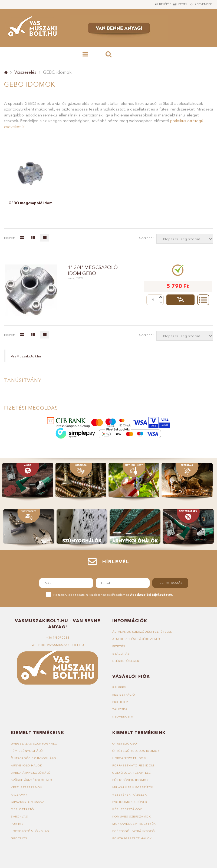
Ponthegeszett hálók (132, 838)
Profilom (120, 702)
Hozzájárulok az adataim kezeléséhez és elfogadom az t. (113, 595)
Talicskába (180, 300)
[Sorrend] (185, 239)
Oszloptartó (23, 809)
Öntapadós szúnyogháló (34, 758)
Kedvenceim (123, 716)
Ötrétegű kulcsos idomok (136, 751)
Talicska (120, 709)
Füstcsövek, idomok (130, 780)
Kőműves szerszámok (132, 816)
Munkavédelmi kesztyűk (134, 824)
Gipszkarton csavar (29, 802)
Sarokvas (19, 816)
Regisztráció (124, 695)
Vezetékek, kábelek (129, 795)
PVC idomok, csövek (130, 802)
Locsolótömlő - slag (30, 831)
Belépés (149, 4)
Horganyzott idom (130, 758)
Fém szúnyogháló (27, 751)
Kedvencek (200, 4)
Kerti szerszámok (27, 787)
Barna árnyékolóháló (31, 773)
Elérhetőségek (126, 661)
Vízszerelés (25, 72)
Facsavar (19, 795)
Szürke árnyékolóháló (32, 780)
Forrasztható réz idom (134, 765)
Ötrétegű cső (125, 743)
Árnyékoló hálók (27, 765)
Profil (174, 4)
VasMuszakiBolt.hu (26, 356)
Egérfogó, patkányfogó (134, 831)
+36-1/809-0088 (58, 638)
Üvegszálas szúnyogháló (34, 743)
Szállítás (121, 653)
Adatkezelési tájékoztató (136, 639)
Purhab (17, 824)
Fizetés (119, 646)
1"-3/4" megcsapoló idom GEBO (94, 270)
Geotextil (20, 838)
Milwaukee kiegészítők (133, 787)
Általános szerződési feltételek (143, 632)
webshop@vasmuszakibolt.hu (58, 645)
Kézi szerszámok (127, 809)
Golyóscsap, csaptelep (132, 773)
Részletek (203, 300)
